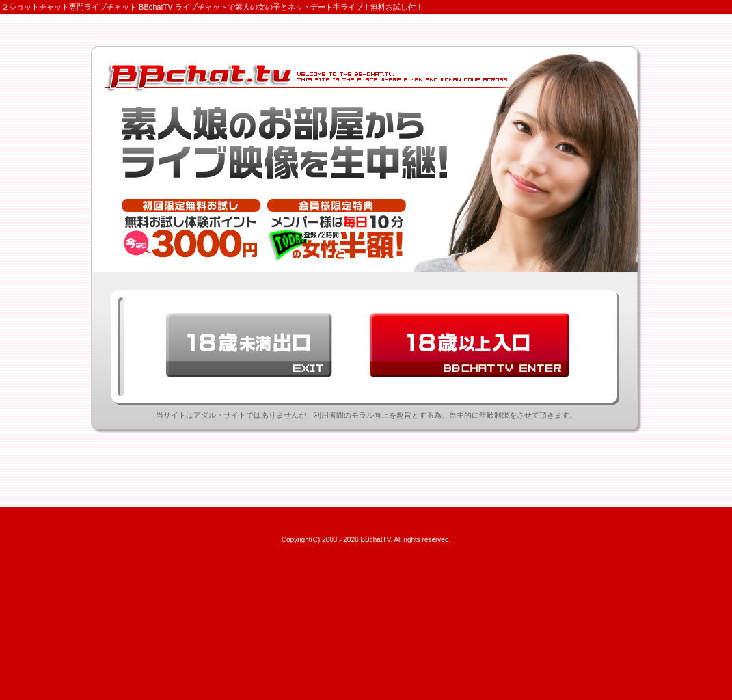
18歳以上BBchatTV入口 (470, 345)
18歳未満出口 (249, 345)
